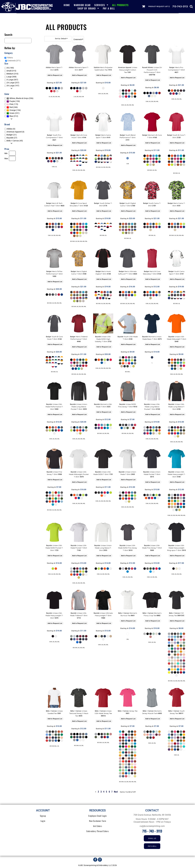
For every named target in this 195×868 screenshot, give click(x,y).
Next (116, 792)
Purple (12, 101)
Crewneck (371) (14, 61)
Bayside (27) (12, 138)
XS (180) (10, 68)
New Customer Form (98, 821)
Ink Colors (97, 826)
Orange (13, 110)
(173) (12, 104)
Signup (43, 816)
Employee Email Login (97, 816)
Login (43, 821)
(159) (13, 101)
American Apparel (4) (15, 132)
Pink (11, 104)
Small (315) (11, 71)
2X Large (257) (13, 83)
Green (12, 113)
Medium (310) (12, 74)
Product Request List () (159, 6)
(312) (12, 116)
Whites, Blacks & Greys (19, 98)
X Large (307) (12, 80)
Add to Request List (55, 75)
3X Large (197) (13, 86)
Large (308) (12, 77)
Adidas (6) (11, 129)
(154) (14, 110)
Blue (11, 116)
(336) (20, 98)
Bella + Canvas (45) (15, 141)
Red (11, 107)
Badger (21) (12, 135)
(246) (12, 107)
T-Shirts (10, 58)
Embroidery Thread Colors (97, 831)
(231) (13, 113)
